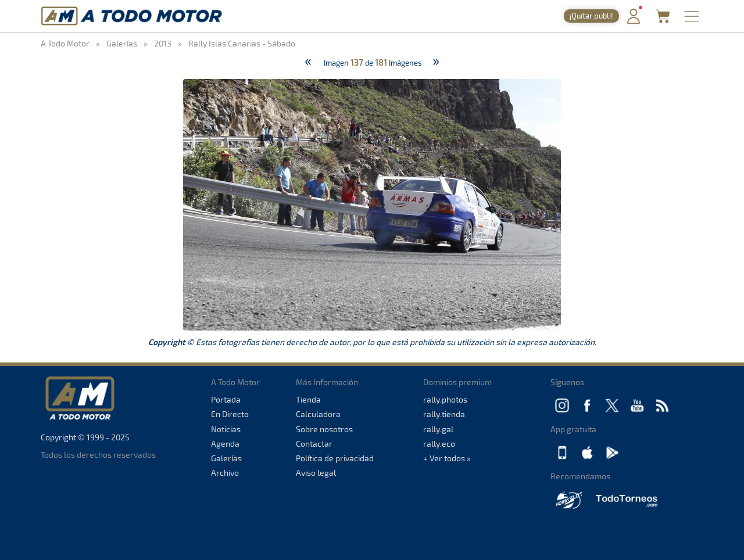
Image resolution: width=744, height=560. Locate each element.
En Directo (230, 414)
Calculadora (318, 414)
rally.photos (445, 399)
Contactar (314, 444)
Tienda (308, 399)
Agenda (225, 444)
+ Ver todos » (447, 458)
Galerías (226, 458)
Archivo (225, 473)
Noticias (226, 429)
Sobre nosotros (324, 429)
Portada (226, 399)
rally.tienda (444, 414)
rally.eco (439, 444)
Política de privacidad (335, 458)
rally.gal (438, 429)
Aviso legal (316, 473)
